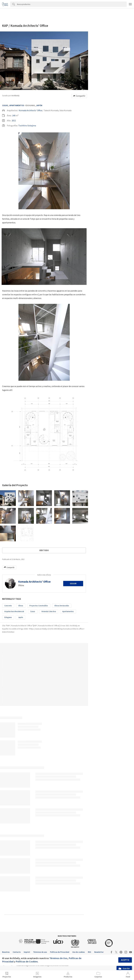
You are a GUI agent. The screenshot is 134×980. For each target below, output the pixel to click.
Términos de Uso (58, 958)
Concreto (8, 606)
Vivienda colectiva (49, 612)
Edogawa (8, 617)
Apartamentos (17, 105)
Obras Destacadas (62, 606)
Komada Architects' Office (30, 111)
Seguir (73, 584)
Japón (39, 105)
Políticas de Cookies (27, 962)
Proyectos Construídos (39, 606)
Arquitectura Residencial (14, 612)
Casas (5, 105)
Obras (21, 606)
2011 (14, 121)
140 (14, 116)
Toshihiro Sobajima (27, 126)
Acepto (125, 960)
